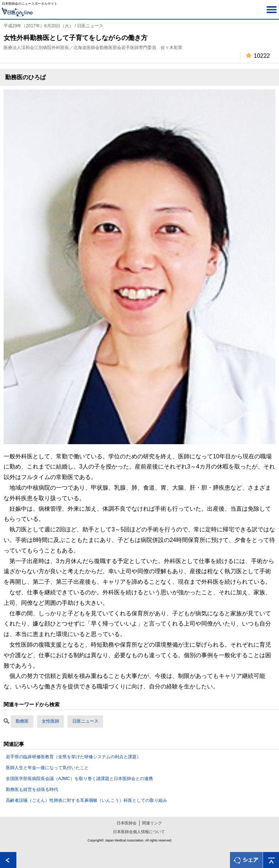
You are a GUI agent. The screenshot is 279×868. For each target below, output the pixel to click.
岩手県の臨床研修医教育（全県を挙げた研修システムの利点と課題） (73, 757)
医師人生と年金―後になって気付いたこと (47, 768)
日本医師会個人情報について (139, 832)
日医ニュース (85, 721)
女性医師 (50, 721)
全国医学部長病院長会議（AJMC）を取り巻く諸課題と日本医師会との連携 (79, 779)
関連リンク (152, 823)
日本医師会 (127, 823)
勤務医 (22, 721)
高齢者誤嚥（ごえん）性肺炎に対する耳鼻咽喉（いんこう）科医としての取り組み (86, 800)
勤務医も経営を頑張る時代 (32, 789)
